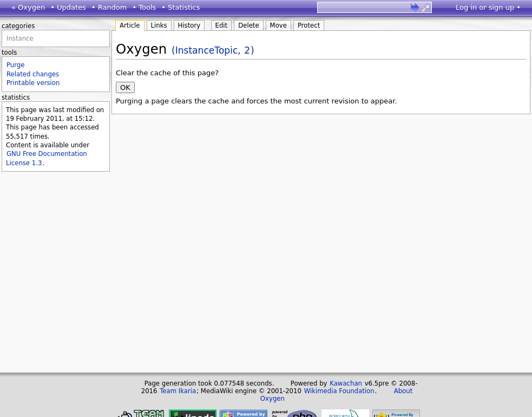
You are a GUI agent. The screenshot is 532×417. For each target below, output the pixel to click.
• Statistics (180, 7)
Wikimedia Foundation (339, 391)
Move (278, 25)
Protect (309, 25)
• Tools (144, 7)
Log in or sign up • (488, 7)
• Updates (68, 7)
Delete (248, 25)
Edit (222, 25)
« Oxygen (28, 7)
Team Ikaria (178, 391)
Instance (20, 38)
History (189, 25)
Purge (15, 65)
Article (130, 25)
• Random (109, 7)
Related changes (33, 74)
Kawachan (346, 383)
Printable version (33, 83)
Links (159, 25)
